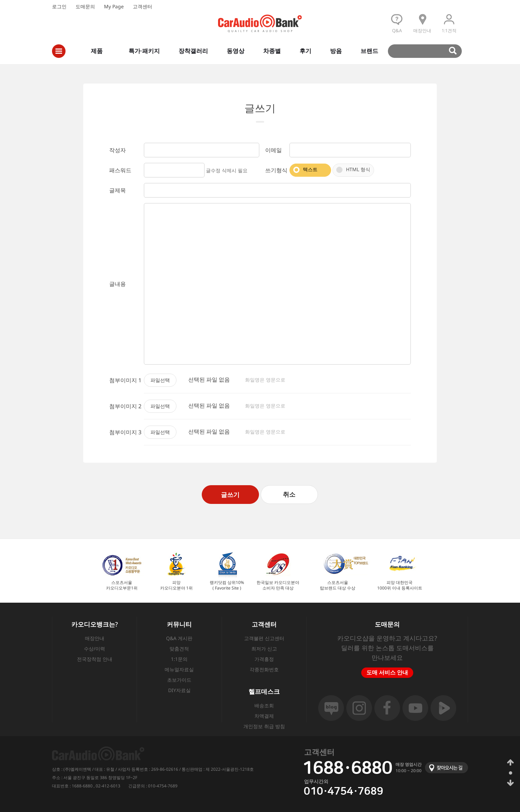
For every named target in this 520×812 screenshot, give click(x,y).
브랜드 (369, 51)
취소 (289, 494)
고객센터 (142, 6)
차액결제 (264, 716)
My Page (114, 6)
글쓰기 (230, 495)
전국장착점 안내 (95, 659)
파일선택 (160, 380)
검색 (428, 51)
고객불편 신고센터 (264, 638)
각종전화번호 (264, 669)
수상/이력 (94, 649)
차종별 (272, 51)
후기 (305, 51)
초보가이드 (179, 680)
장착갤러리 (193, 51)
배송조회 (264, 705)
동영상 (236, 51)
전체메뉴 (59, 51)
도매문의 (85, 6)
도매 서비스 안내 (387, 672)
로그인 (59, 6)
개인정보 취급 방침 (264, 726)
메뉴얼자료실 (179, 669)
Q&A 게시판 (179, 638)
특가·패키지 (144, 51)
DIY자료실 (179, 690)
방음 (336, 51)
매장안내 (95, 638)
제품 (97, 51)
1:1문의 (179, 659)
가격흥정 (264, 659)
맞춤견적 (179, 649)
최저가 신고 (264, 649)
